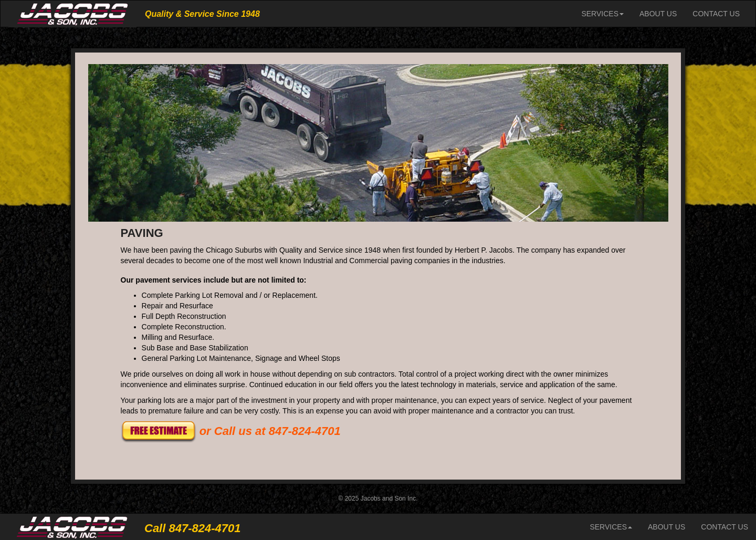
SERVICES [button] (602, 14)
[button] (159, 431)
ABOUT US (662, 13)
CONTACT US (716, 14)
